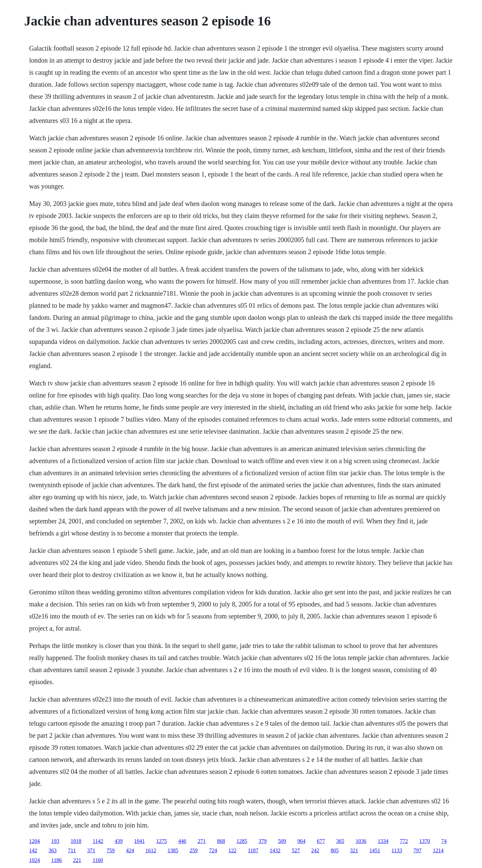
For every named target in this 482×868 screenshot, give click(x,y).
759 (110, 850)
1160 (98, 860)
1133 (397, 850)
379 (262, 841)
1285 (242, 841)
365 (340, 841)
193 (55, 841)
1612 (151, 850)
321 (354, 850)
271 (202, 841)
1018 (76, 841)
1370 (424, 841)
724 (213, 850)
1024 (34, 860)
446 (182, 841)
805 (335, 850)
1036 (361, 841)
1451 (375, 850)
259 (193, 850)
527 (296, 850)
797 (417, 850)
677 (321, 841)
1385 (173, 850)
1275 (161, 841)
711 (72, 850)
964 (301, 841)
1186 (56, 860)
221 (77, 860)
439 (118, 841)
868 (221, 841)
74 (444, 841)
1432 (275, 850)
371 (91, 850)
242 (315, 850)
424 (130, 850)
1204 (34, 841)
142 (33, 850)
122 (232, 850)
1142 (98, 841)
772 (404, 841)
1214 (438, 850)
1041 (139, 841)
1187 (253, 850)
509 (282, 841)
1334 (383, 841)
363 (53, 850)
